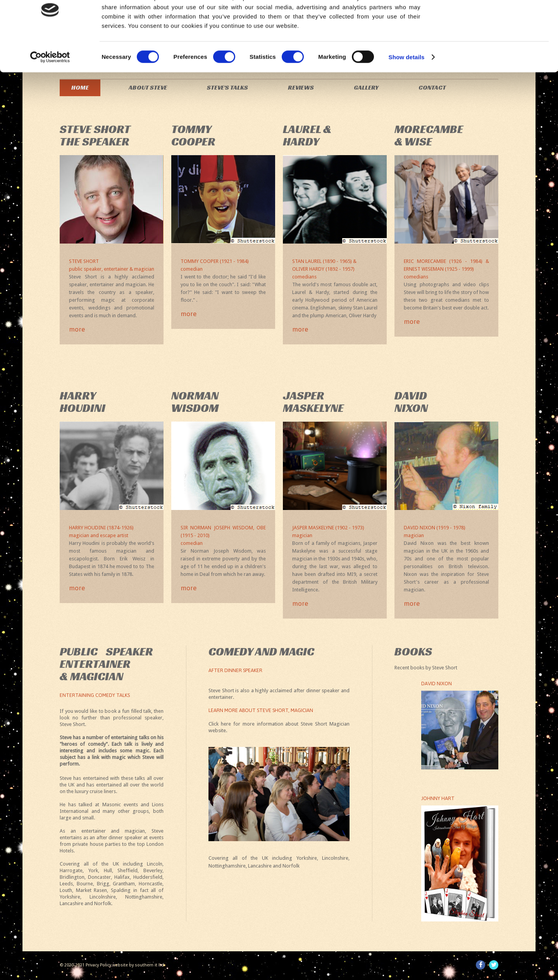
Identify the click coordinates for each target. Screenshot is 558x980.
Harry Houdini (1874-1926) (112, 532)
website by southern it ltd (138, 965)
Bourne (85, 884)
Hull (108, 870)
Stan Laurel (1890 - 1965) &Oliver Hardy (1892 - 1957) (335, 270)
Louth (66, 890)
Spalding (121, 890)
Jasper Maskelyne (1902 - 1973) (335, 532)
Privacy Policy (98, 965)
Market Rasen (92, 890)
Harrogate (71, 870)
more (77, 329)
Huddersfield (148, 877)
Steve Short (112, 266)
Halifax (122, 877)
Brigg (103, 884)
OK (493, 19)
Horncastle (151, 884)
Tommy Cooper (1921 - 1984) (223, 266)
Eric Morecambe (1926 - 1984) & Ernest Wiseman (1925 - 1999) (446, 270)
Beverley (153, 870)
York (93, 870)
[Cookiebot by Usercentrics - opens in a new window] (50, 88)
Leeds (66, 884)
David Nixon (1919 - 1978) (446, 532)
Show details (407, 87)
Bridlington (72, 877)
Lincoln (155, 864)
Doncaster (99, 877)
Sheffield (127, 870)
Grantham (124, 884)
